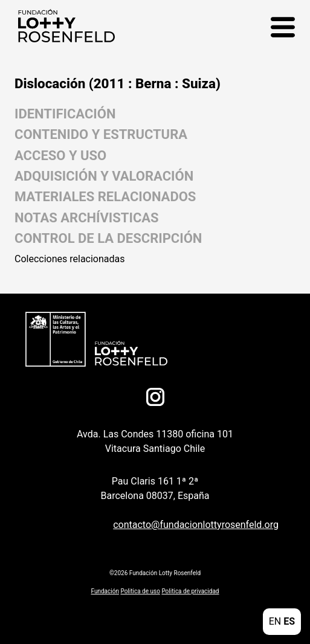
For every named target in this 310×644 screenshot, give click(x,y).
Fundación (105, 591)
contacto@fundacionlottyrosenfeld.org (196, 525)
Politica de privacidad (190, 591)
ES (289, 621)
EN (275, 621)
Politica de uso (140, 591)
